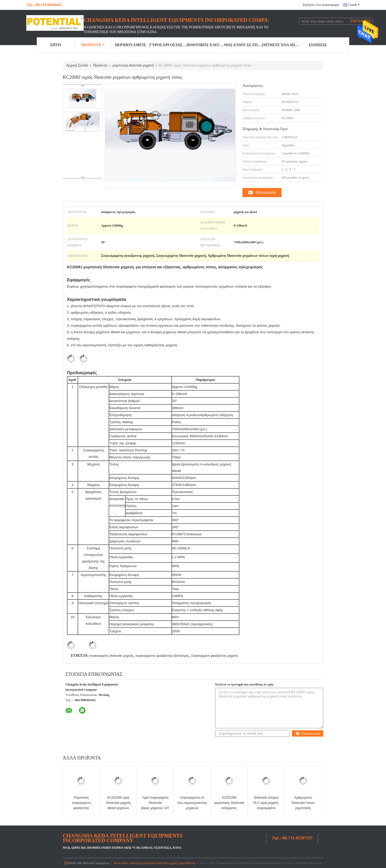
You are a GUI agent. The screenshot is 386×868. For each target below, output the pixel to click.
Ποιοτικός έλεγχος (206, 45)
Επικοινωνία (266, 192)
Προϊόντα (93, 45)
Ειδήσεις (318, 45)
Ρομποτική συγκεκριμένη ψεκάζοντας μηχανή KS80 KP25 (81, 805)
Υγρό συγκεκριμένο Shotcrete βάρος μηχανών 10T (155, 803)
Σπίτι (55, 45)
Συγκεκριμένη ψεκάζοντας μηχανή (214, 656)
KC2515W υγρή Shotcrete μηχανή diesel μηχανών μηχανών (118, 805)
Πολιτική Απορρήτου (96, 863)
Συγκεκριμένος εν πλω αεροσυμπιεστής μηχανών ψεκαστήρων (192, 805)
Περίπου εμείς (130, 45)
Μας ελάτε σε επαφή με (243, 45)
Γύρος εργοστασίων (168, 45)
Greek (354, 5)
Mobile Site (73, 863)
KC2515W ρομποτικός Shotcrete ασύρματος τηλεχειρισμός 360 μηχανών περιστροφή (229, 808)
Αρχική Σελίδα (77, 65)
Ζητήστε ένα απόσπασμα (321, 5)
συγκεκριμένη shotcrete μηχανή (111, 656)
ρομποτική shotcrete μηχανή (133, 65)
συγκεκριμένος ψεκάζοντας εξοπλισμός (162, 656)
